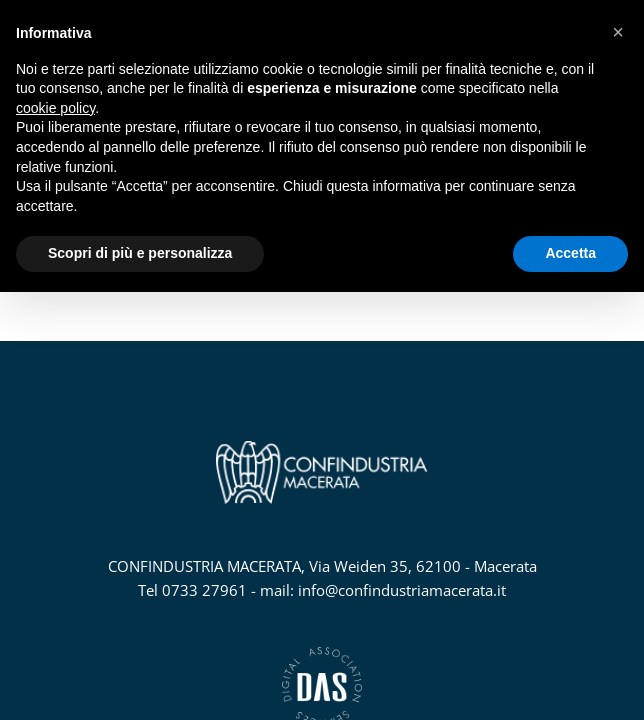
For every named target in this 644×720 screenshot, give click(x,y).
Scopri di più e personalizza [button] (140, 253)
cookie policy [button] (55, 108)
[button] (618, 32)
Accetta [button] (570, 253)
